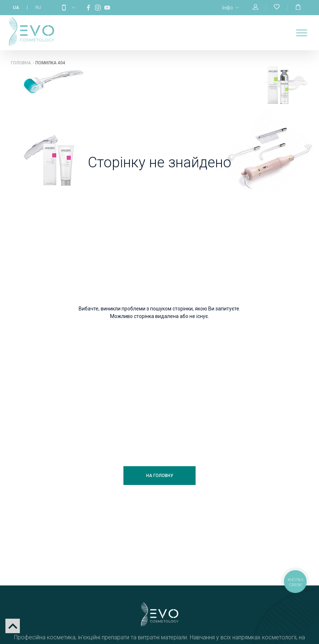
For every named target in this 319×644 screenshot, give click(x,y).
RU (38, 8)
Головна (21, 63)
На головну (160, 476)
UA (16, 8)
